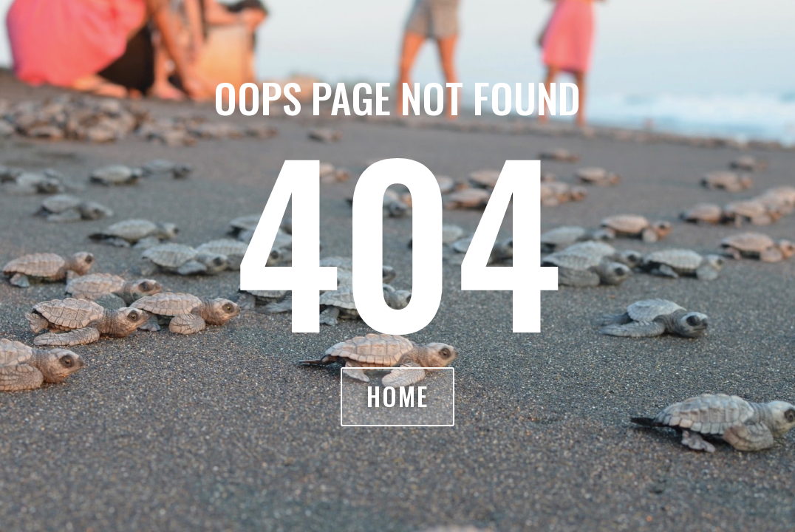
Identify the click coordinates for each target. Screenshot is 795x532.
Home (397, 396)
